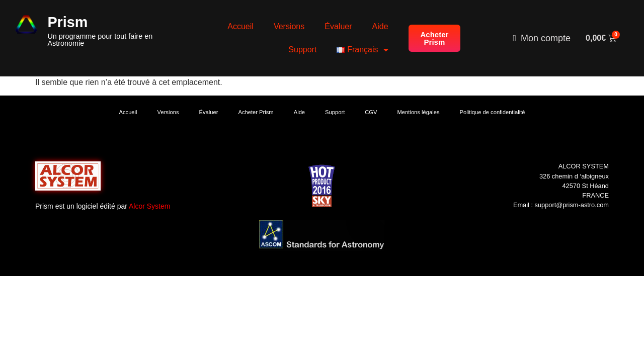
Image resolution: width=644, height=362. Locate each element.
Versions (289, 26)
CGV (371, 112)
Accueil (240, 26)
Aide (380, 26)
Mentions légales (419, 112)
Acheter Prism (256, 112)
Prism (67, 22)
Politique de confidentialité (493, 112)
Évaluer (338, 26)
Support (302, 50)
